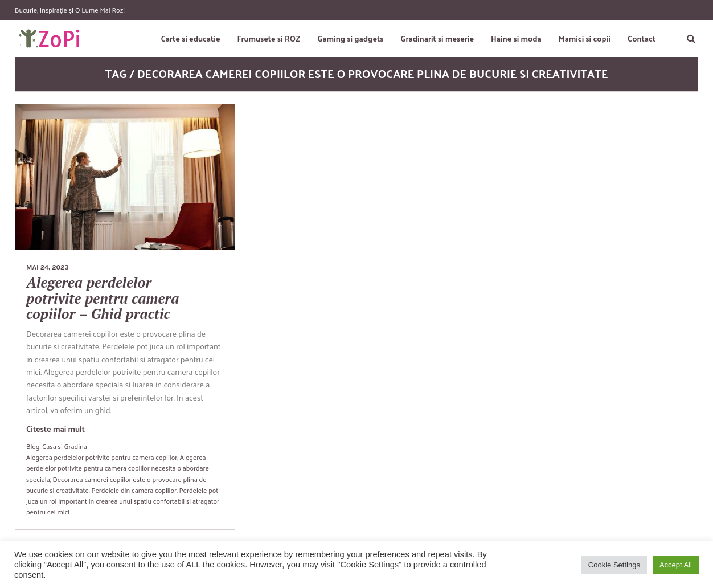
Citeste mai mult (56, 429)
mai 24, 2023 (48, 267)
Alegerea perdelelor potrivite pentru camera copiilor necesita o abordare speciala (118, 468)
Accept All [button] (676, 565)
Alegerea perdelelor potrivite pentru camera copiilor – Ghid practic (103, 298)
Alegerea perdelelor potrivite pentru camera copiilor (102, 457)
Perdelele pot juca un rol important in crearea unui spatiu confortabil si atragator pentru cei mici (123, 501)
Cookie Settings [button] (614, 565)
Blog (33, 446)
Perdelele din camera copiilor (134, 490)
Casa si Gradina (65, 446)
